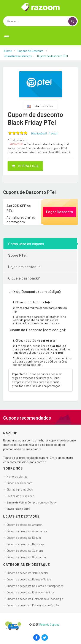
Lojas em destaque (24, 267)
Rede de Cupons (49, 625)
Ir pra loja (25, 166)
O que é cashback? (24, 278)
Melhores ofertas (17, 476)
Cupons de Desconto (19, 483)
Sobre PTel (17, 255)
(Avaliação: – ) (44, 133)
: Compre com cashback (31, 502)
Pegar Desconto (60, 212)
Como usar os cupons (26, 244)
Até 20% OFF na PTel (19, 208)
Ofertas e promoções (20, 489)
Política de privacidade (20, 496)
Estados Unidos (40, 106)
